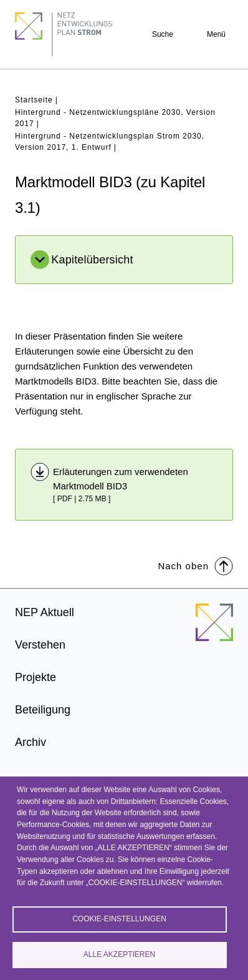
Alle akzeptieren (119, 954)
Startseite (34, 100)
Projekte (36, 677)
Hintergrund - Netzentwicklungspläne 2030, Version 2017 (115, 118)
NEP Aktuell (45, 612)
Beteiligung (43, 710)
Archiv (31, 742)
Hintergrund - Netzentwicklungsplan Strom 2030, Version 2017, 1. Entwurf (110, 142)
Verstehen (40, 645)
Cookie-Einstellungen (119, 919)
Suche (163, 34)
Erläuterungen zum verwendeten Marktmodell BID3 (121, 479)
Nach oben (195, 565)
